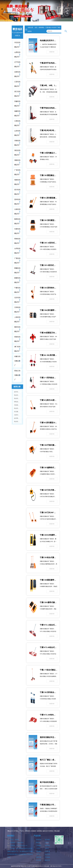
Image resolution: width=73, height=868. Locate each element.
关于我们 (18, 18)
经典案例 (33, 18)
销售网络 (38, 18)
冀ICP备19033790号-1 (56, 866)
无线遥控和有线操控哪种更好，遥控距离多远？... (17, 405)
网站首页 (13, 18)
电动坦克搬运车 (39, 841)
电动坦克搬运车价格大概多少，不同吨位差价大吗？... (17, 398)
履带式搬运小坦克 (39, 859)
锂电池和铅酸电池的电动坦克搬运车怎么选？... (17, 402)
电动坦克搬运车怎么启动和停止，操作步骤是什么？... (17, 395)
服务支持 (44, 18)
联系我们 (49, 18)
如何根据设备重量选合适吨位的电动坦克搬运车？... (17, 418)
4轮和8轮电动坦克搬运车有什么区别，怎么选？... (17, 415)
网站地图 (57, 831)
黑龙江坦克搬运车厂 (17, 375)
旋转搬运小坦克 (39, 853)
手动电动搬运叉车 (47, 859)
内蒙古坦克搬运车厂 (17, 361)
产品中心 (23, 18)
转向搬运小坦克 (47, 847)
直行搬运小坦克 (47, 841)
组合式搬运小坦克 (47, 853)
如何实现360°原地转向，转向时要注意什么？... (17, 392)
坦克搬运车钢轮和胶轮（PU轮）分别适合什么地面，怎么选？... (17, 412)
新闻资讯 (28, 18)
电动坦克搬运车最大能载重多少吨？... (17, 422)
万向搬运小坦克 (39, 847)
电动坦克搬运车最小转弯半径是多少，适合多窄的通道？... (17, 408)
